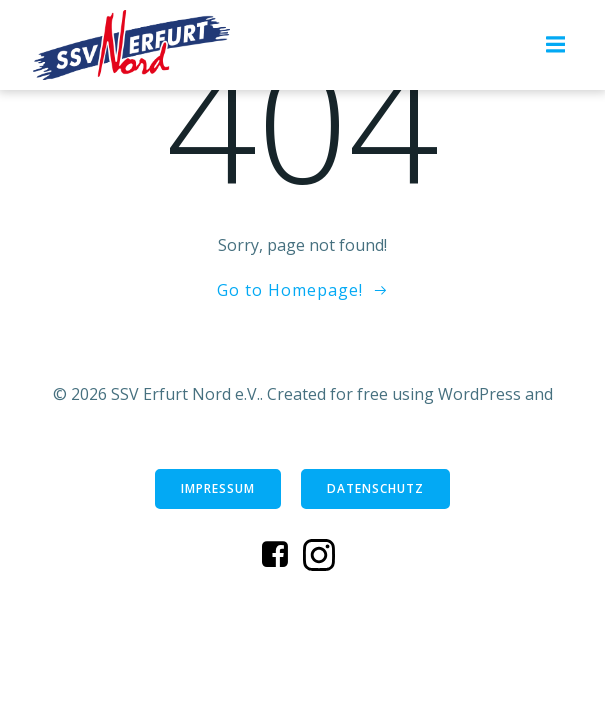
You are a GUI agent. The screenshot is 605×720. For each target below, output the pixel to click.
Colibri (302, 420)
